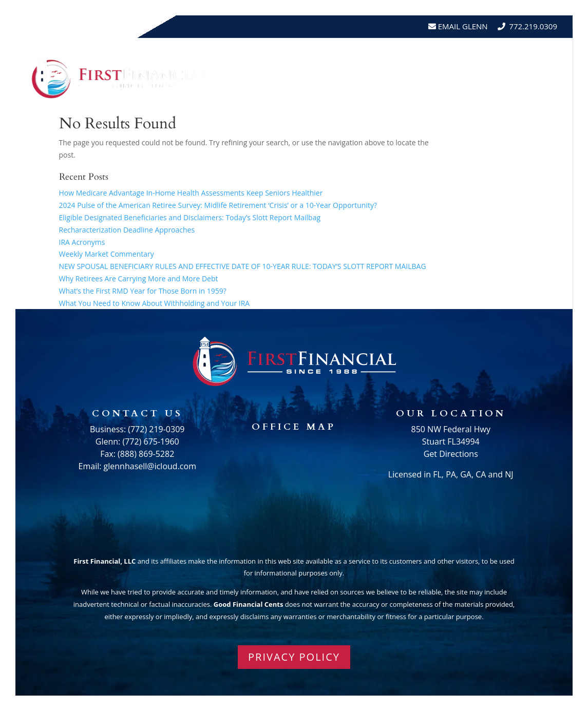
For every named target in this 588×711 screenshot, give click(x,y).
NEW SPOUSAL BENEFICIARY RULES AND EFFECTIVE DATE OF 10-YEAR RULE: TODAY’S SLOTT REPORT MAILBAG (243, 266)
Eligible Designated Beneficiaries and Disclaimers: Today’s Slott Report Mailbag (190, 217)
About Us (338, 57)
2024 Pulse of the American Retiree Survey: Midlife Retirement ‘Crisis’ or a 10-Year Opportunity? (218, 205)
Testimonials (483, 57)
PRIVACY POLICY (294, 657)
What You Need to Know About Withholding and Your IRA (155, 303)
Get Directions (451, 454)
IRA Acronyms (82, 242)
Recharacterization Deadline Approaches (127, 230)
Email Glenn (462, 26)
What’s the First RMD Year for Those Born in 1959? (143, 291)
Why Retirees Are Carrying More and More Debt (139, 278)
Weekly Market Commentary (107, 254)
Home (293, 57)
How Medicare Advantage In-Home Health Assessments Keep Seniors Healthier (191, 193)
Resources (406, 57)
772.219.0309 (533, 26)
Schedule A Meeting (510, 96)
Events (541, 57)
